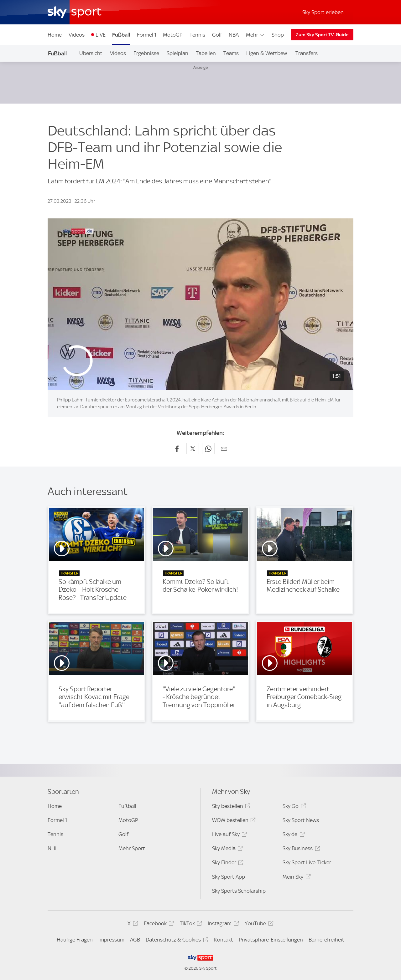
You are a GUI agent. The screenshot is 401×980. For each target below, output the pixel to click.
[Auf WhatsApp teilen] (208, 448)
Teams (231, 53)
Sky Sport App (229, 877)
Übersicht (91, 53)
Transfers (307, 53)
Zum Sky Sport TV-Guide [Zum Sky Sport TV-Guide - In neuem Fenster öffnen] (322, 35)
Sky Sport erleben (323, 12)
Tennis (197, 35)
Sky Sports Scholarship (239, 891)
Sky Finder (227, 863)
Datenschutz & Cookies (176, 941)
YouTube (258, 924)
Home (55, 35)
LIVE (101, 35)
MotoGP (173, 35)
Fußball (121, 35)
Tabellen (206, 53)
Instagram (222, 924)
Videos (77, 35)
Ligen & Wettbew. (267, 53)
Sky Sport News (301, 820)
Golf (217, 35)
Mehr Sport (132, 848)
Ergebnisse (146, 53)
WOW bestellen (233, 821)
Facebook (158, 924)
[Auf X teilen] (193, 448)
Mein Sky (296, 878)
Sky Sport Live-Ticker (307, 862)
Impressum (111, 940)
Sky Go (293, 807)
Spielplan (177, 53)
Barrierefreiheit (326, 940)
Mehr (255, 35)
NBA (234, 35)
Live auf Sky (229, 835)
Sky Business (300, 849)
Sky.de (293, 835)
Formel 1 (147, 35)
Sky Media (227, 849)
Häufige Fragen (75, 940)
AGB (135, 940)
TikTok (190, 924)
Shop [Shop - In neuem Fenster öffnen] (278, 35)
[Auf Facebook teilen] (177, 448)
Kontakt (224, 940)
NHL (53, 848)
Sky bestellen (230, 807)
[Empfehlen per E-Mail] (224, 448)
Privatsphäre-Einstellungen (271, 940)
